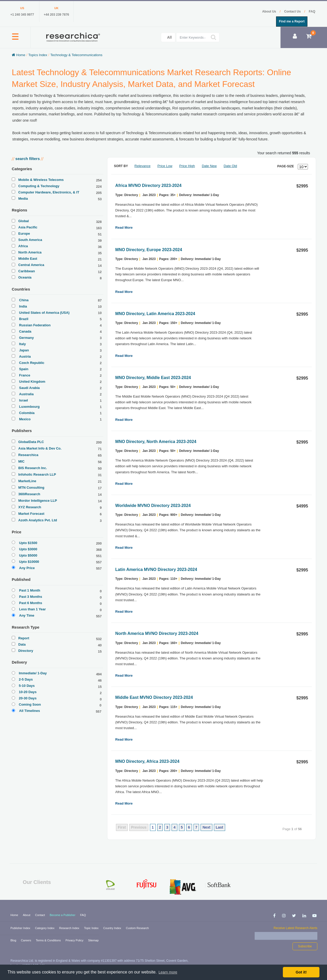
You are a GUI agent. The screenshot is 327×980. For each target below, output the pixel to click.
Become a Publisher (63, 915)
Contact (40, 915)
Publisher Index (21, 928)
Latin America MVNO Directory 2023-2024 (156, 569)
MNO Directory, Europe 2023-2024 (149, 250)
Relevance (142, 166)
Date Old (230, 166)
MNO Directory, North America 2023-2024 (156, 442)
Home (15, 915)
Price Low (165, 166)
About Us (270, 11)
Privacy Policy (75, 940)
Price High (187, 166)
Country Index (113, 928)
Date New (209, 166)
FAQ (312, 11)
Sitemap (93, 940)
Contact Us (293, 11)
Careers (26, 940)
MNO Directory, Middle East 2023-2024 (153, 378)
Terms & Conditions (49, 940)
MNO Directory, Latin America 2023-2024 (155, 314)
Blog (14, 940)
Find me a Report (292, 21)
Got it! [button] (301, 972)
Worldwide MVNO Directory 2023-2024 (153, 506)
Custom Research (137, 928)
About (27, 915)
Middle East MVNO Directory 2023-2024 (154, 697)
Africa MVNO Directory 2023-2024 (148, 185)
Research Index (70, 928)
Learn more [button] (168, 972)
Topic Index (92, 928)
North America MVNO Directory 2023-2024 (157, 633)
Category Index (45, 928)
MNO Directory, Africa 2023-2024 (147, 761)
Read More (124, 228)
